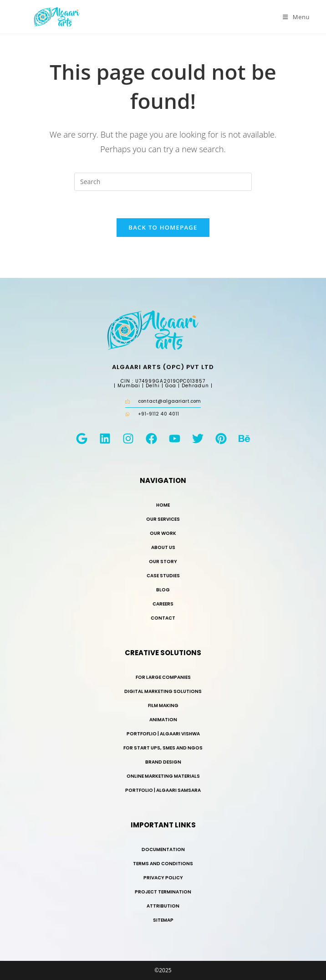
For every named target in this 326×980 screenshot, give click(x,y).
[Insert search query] (163, 182)
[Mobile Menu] (296, 17)
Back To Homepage (163, 227)
